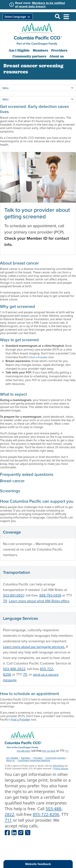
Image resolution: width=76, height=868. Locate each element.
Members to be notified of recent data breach (40, 5)
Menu (5, 88)
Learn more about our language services (34, 647)
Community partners (29, 56)
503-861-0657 (14, 595)
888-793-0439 (50, 595)
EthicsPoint (58, 766)
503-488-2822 (14, 669)
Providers (59, 50)
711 (5, 601)
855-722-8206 (49, 751)
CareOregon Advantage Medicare (34, 760)
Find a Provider (39, 357)
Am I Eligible (19, 50)
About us (57, 56)
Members (40, 50)
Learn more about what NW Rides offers (39, 601)
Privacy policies (61, 769)
